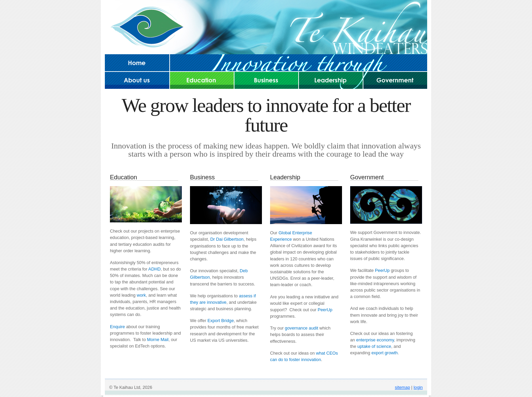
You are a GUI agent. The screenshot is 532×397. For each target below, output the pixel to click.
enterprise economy (375, 340)
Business (266, 80)
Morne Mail (158, 340)
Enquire (117, 327)
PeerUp (325, 310)
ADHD (154, 269)
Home (137, 63)
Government (395, 80)
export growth (385, 353)
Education (202, 80)
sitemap (403, 387)
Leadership (331, 80)
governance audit (302, 328)
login (418, 387)
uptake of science (374, 346)
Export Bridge (221, 321)
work (141, 295)
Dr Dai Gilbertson (227, 239)
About (137, 80)
